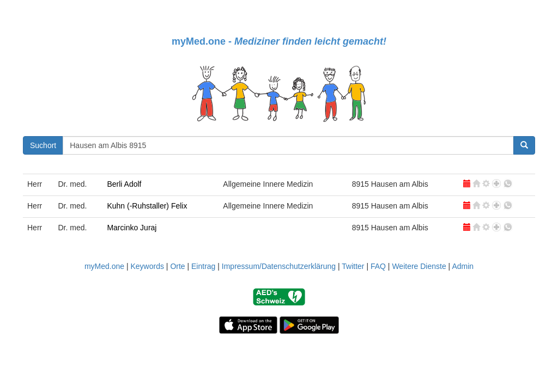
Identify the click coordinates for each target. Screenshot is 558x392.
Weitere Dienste (419, 266)
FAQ (378, 266)
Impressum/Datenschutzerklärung (279, 266)
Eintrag (203, 266)
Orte (177, 266)
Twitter (353, 266)
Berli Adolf (124, 184)
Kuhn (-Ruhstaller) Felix (147, 206)
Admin (463, 266)
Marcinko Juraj (132, 228)
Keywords (147, 266)
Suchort (43, 145)
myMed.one (104, 266)
